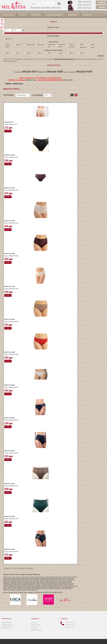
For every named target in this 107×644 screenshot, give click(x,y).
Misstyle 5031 (10, 484)
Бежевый (18, 45)
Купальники (88, 15)
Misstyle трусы (18, 84)
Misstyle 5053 (10, 516)
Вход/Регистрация (36, 630)
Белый (82, 45)
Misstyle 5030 (10, 451)
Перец (92, 47)
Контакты (35, 8)
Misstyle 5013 (42, 72)
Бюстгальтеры (8, 15)
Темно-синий (41, 45)
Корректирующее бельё (54, 15)
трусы (23, 15)
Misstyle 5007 (30, 72)
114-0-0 (60, 53)
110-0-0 (71, 53)
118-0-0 (28, 53)
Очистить (101, 56)
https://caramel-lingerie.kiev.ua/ (64, 59)
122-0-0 (39, 53)
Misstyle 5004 (66, 72)
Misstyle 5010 (73, 72)
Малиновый (83, 47)
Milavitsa (8, 84)
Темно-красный (31, 45)
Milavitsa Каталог (7, 627)
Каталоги (56, 8)
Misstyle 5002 (10, 188)
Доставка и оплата (7, 625)
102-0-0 (7, 53)
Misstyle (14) (8, 39)
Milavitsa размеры (7, 622)
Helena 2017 (9, 122)
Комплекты (36, 15)
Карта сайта (35, 627)
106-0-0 (82, 53)
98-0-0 (17, 53)
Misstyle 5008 (18, 72)
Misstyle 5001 (10, 155)
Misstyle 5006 (55, 72)
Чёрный (93, 45)
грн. (23, 30)
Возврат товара (36, 625)
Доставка (46, 8)
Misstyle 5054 (10, 549)
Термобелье (73, 15)
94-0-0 (49, 53)
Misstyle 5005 (85, 72)
